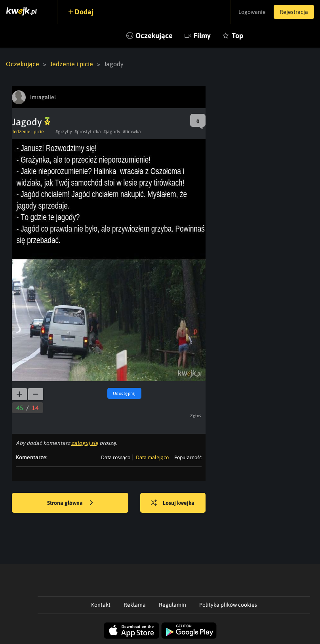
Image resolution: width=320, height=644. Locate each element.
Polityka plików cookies (228, 605)
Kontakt (101, 605)
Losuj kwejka (173, 503)
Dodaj (84, 12)
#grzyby (64, 132)
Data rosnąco (116, 457)
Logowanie (252, 12)
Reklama (135, 605)
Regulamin (172, 605)
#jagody (112, 132)
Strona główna (70, 503)
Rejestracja (294, 12)
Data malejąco (152, 457)
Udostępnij (124, 393)
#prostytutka (88, 132)
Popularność (188, 457)
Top (237, 35)
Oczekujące (154, 35)
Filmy (202, 35)
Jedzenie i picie (71, 64)
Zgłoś (196, 416)
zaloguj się (85, 443)
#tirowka (132, 132)
